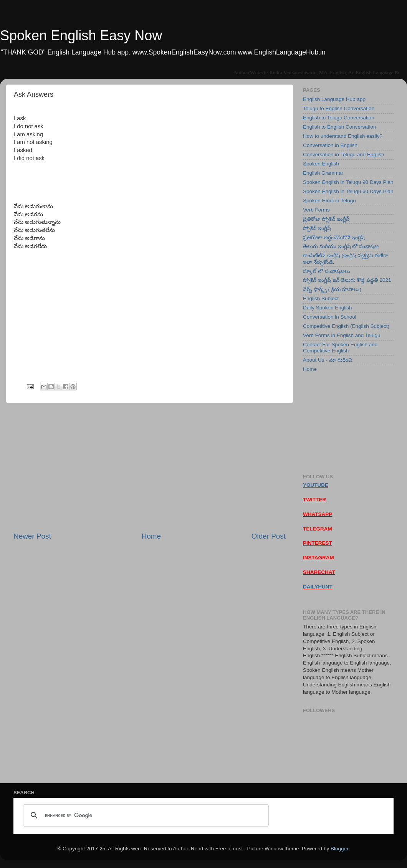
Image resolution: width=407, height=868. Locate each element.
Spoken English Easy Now (81, 36)
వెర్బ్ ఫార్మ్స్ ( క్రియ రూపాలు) (332, 289)
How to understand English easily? (343, 136)
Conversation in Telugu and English (343, 155)
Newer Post (32, 536)
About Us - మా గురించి (328, 360)
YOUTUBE (316, 485)
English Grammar (323, 173)
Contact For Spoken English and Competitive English (340, 348)
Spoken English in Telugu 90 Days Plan (348, 182)
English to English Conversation (340, 127)
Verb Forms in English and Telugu (342, 335)
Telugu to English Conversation (339, 108)
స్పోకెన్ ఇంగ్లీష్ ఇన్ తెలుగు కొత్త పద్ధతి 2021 (347, 280)
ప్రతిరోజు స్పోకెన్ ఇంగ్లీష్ (326, 219)
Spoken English (321, 164)
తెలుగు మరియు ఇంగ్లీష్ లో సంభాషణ (341, 246)
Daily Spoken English (328, 308)
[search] (145, 815)
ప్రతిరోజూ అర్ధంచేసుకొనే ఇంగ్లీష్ (334, 237)
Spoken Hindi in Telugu (329, 201)
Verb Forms (316, 210)
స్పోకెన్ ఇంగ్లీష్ (317, 228)
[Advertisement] (150, 467)
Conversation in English (330, 145)
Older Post (269, 536)
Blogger (339, 849)
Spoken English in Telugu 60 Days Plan (348, 191)
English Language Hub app (334, 99)
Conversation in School (330, 317)
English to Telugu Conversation (339, 118)
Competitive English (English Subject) (346, 326)
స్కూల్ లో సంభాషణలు (327, 271)
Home (151, 536)
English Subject (321, 298)
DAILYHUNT (318, 587)
